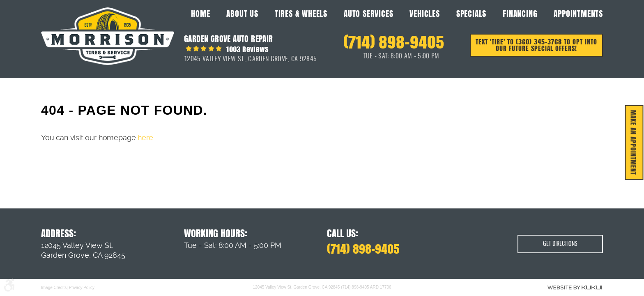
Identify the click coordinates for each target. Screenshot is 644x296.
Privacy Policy (82, 287)
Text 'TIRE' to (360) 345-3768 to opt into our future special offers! (536, 45)
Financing (520, 14)
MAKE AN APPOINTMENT (634, 143)
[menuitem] (200, 13)
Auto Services (368, 14)
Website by (575, 287)
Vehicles (424, 14)
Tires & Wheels (301, 14)
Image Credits (54, 287)
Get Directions (560, 244)
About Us (242, 14)
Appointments (578, 14)
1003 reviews (247, 49)
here (145, 138)
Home (200, 14)
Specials (471, 14)
